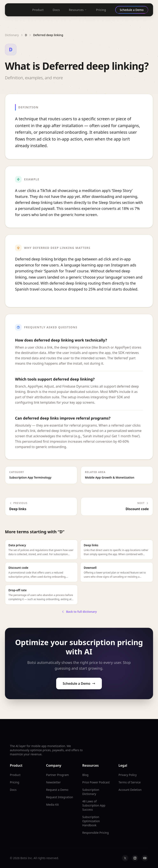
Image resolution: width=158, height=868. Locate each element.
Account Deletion (130, 790)
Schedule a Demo (79, 684)
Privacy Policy (128, 775)
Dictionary (12, 35)
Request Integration (60, 797)
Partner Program (58, 775)
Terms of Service (130, 782)
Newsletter (53, 782)
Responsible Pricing (96, 833)
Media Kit (52, 805)
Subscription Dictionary (91, 792)
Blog (85, 775)
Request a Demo (57, 790)
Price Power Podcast (96, 782)
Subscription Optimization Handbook (91, 821)
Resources (78, 10)
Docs (56, 10)
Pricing (101, 10)
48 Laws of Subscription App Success (94, 805)
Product (38, 10)
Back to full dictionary (79, 612)
